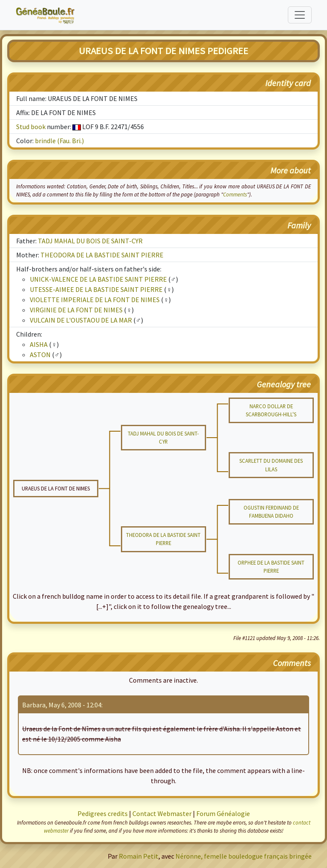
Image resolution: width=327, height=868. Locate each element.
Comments (235, 194)
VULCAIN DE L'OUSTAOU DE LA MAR (81, 320)
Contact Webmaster (162, 813)
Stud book (31, 127)
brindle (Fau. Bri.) (59, 141)
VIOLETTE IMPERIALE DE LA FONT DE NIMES (95, 300)
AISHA (39, 344)
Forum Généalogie (223, 813)
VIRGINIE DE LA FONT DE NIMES (76, 310)
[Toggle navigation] (300, 15)
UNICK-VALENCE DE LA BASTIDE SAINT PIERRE (98, 279)
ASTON (40, 355)
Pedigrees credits (103, 813)
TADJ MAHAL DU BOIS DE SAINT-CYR (90, 241)
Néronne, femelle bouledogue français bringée (244, 856)
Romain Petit (139, 856)
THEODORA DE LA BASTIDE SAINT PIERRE (102, 255)
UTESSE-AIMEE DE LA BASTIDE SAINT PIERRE (96, 289)
